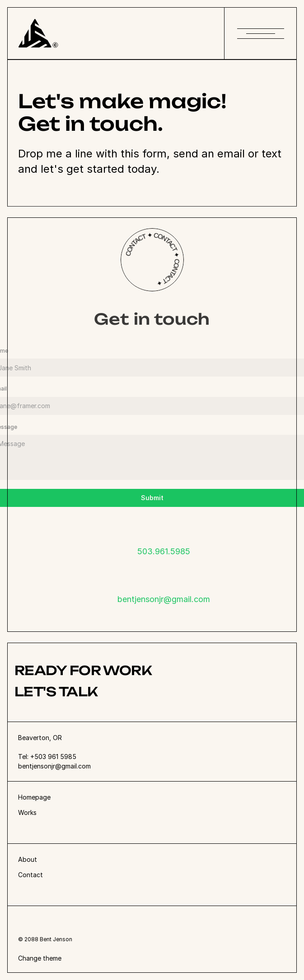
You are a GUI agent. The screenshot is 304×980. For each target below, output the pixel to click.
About (28, 859)
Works (27, 812)
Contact (30, 875)
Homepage (34, 797)
